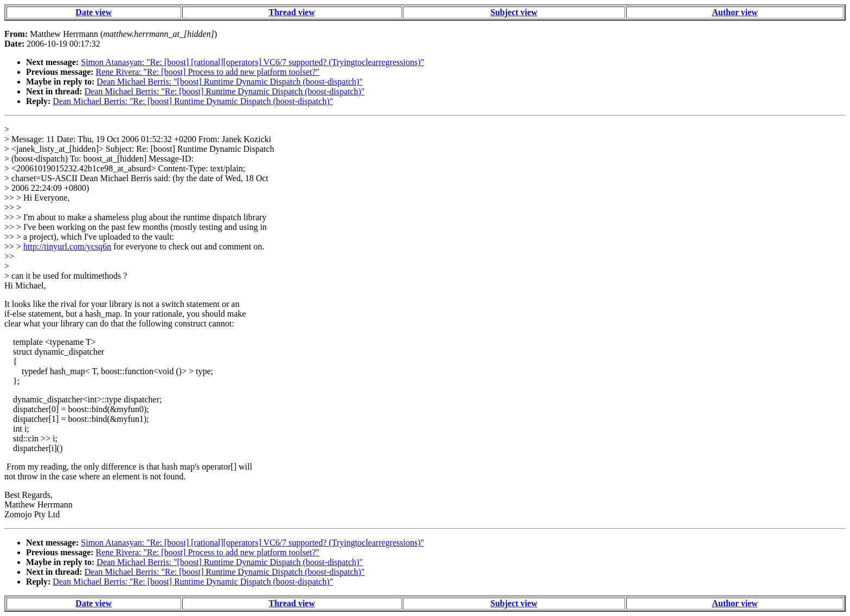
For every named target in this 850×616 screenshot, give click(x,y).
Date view (94, 12)
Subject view (514, 12)
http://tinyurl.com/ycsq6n (67, 246)
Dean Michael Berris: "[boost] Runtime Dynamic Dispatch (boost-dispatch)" (230, 82)
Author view (735, 12)
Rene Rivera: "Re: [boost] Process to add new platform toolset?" (208, 72)
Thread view (292, 12)
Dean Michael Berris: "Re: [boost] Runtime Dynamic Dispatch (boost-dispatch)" (225, 91)
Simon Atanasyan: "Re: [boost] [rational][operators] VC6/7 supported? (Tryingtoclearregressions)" (252, 62)
